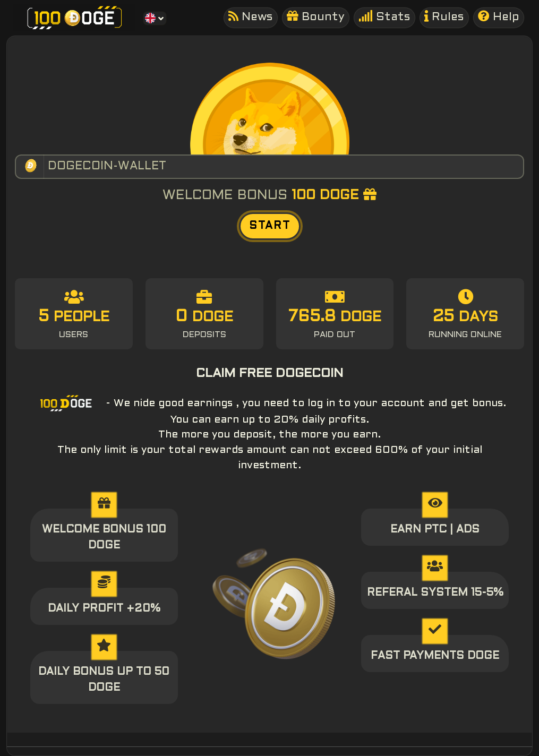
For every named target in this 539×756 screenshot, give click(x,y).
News (251, 17)
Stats (384, 17)
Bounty (316, 17)
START (270, 226)
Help (499, 17)
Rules (444, 17)
